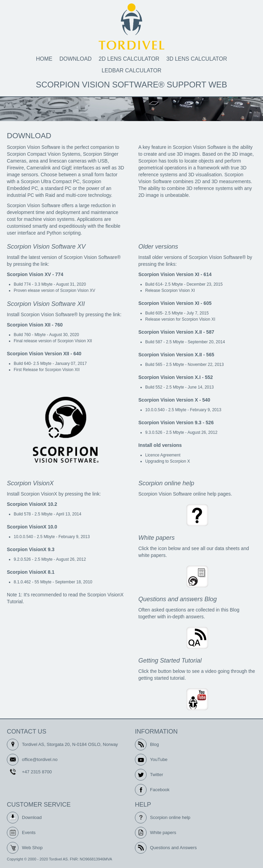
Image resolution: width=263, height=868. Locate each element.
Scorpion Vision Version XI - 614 (175, 274)
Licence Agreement (163, 455)
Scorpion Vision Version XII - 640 (44, 354)
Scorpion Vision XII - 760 (35, 325)
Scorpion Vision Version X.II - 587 (176, 332)
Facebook (160, 790)
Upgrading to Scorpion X (168, 461)
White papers (163, 833)
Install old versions (160, 445)
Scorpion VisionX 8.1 (31, 572)
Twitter (156, 775)
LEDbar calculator (132, 70)
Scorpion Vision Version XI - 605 (175, 303)
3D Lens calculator (197, 59)
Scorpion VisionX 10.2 (32, 504)
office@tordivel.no (40, 759)
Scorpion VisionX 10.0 (32, 527)
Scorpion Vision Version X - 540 (174, 400)
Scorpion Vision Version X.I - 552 (176, 377)
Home (44, 59)
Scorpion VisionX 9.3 (31, 549)
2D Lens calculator (129, 59)
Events (29, 833)
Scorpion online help (170, 817)
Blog (154, 744)
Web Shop (32, 848)
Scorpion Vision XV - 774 (35, 274)
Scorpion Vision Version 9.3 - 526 (176, 423)
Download (75, 59)
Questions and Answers (173, 848)
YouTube (159, 759)
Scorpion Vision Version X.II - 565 (176, 355)
